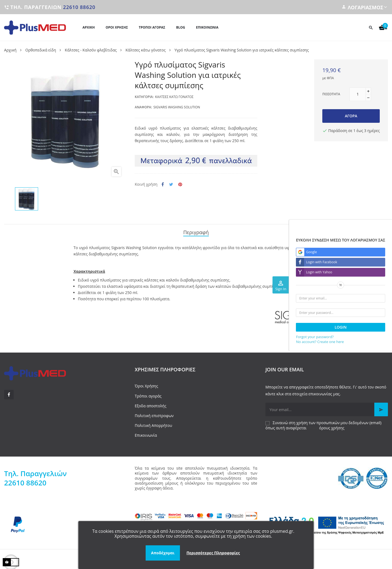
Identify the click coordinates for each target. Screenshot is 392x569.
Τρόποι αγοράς (148, 394)
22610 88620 (79, 7)
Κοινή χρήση (163, 184)
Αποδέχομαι (163, 553)
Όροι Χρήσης (146, 385)
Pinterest (180, 184)
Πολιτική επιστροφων (154, 414)
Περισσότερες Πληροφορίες (213, 553)
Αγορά (351, 116)
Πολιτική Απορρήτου (153, 424)
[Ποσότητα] (358, 94)
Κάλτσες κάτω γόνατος (174, 97)
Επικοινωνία (146, 434)
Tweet (171, 184)
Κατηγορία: (144, 97)
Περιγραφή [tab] (196, 232)
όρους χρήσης (332, 426)
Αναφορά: (143, 107)
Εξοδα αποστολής (151, 404)
